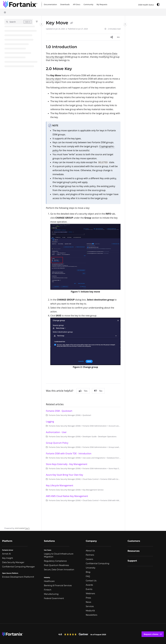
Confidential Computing (98, 563)
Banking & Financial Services (58, 585)
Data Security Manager (13, 562)
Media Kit (90, 611)
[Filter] (37, 22)
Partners (90, 555)
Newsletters (92, 615)
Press (88, 598)
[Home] (5, 12)
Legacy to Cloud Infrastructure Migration (59, 555)
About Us (90, 551)
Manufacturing (51, 594)
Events (89, 589)
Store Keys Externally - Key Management (67, 464)
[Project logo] (20, 4)
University (91, 568)
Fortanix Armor (8, 550)
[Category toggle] (41, 24)
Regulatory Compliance (55, 561)
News (89, 602)
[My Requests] (102, 4)
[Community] (88, 4)
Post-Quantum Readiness (56, 565)
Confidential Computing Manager (19, 567)
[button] (19, 22)
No (98, 391)
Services (90, 606)
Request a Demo (151, 634)
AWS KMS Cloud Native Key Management (67, 496)
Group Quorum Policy (57, 443)
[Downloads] (65, 4)
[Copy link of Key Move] (72, 23)
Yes (83, 391)
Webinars (90, 594)
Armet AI (6, 554)
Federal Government (54, 598)
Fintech (48, 590)
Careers (89, 559)
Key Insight (8, 558)
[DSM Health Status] (144, 4)
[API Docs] (77, 4)
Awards (89, 585)
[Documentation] (50, 4)
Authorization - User (56, 432)
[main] (83, 273)
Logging (50, 422)
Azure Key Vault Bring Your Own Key (64, 475)
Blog (88, 572)
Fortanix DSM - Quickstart (59, 411)
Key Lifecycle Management (60, 485)
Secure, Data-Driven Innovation (59, 570)
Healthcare (49, 581)
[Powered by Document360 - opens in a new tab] (17, 528)
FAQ (88, 576)
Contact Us (91, 581)
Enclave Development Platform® (18, 577)
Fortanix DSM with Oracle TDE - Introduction (69, 453)
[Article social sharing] (112, 37)
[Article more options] (118, 37)
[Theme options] (158, 4)
